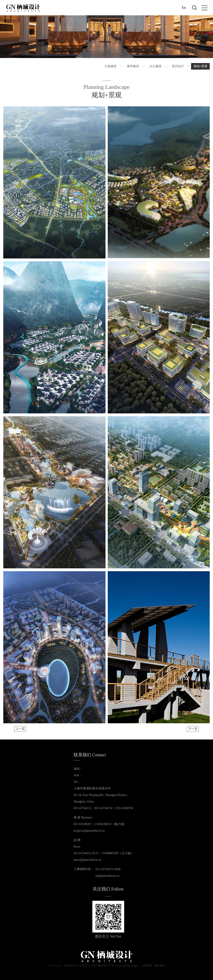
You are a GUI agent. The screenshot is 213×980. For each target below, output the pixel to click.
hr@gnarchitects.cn (108, 876)
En (184, 8)
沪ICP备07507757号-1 (104, 966)
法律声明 (146, 966)
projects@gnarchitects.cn (89, 831)
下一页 (193, 729)
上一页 (20, 729)
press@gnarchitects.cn (88, 860)
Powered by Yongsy (128, 966)
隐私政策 (159, 966)
